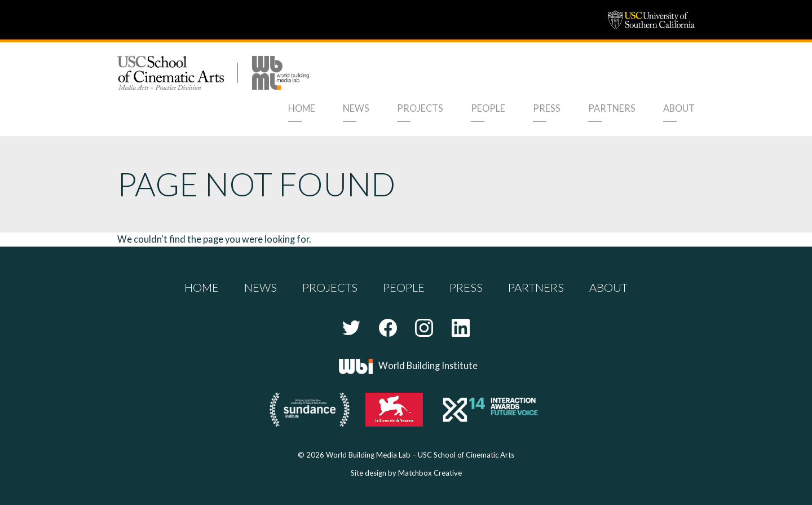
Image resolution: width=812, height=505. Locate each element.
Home (302, 108)
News (356, 108)
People (488, 108)
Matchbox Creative (430, 473)
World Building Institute (428, 365)
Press (547, 108)
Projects (420, 108)
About (679, 108)
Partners (612, 108)
